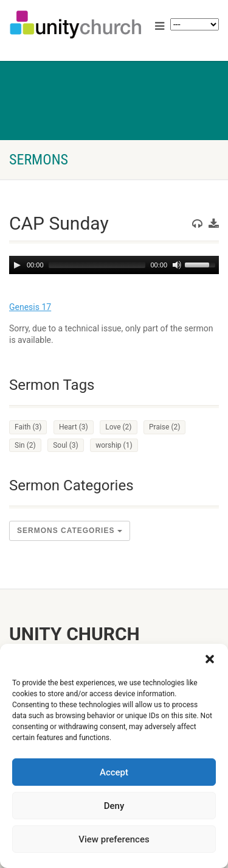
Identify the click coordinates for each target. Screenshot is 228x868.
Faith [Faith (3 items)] (28, 427)
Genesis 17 (30, 307)
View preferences (114, 839)
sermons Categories (70, 531)
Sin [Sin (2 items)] (25, 445)
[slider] (97, 265)
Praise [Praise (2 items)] (164, 427)
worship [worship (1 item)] (114, 445)
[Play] (17, 265)
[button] (210, 659)
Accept (114, 772)
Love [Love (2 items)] (118, 427)
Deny (114, 806)
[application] (114, 265)
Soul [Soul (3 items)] (66, 445)
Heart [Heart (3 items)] (74, 427)
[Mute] (177, 265)
